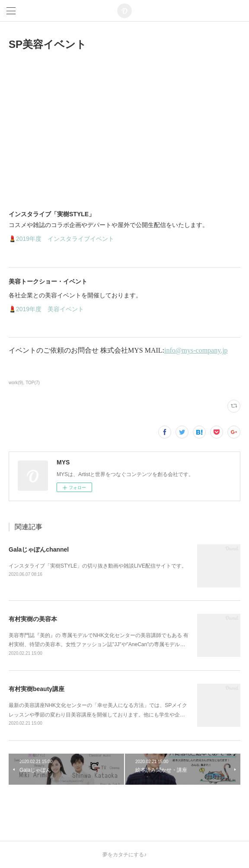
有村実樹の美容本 (33, 619)
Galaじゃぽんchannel (39, 549)
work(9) (16, 383)
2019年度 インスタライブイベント (65, 239)
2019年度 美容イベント (50, 309)
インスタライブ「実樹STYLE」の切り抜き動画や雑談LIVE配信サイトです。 (98, 566)
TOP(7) (33, 383)
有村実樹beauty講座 (37, 689)
